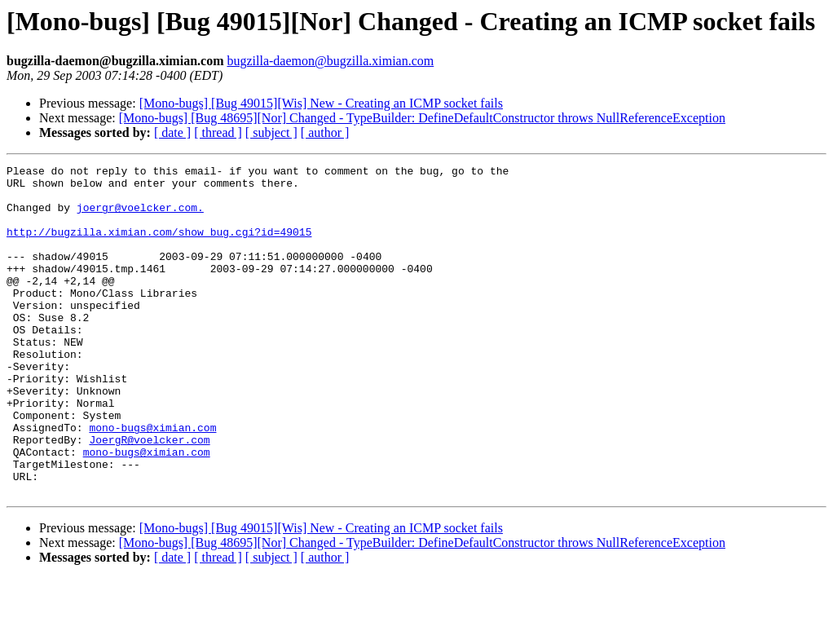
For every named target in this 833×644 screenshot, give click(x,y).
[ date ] (172, 132)
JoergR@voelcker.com (149, 496)
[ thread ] (218, 132)
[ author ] (325, 132)
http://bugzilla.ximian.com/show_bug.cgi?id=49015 (159, 246)
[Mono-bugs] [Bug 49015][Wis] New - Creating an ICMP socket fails (321, 103)
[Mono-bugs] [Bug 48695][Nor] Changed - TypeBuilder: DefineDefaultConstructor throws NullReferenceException (422, 118)
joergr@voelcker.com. (140, 217)
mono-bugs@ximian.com (152, 481)
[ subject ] (271, 132)
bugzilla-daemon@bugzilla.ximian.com (330, 61)
